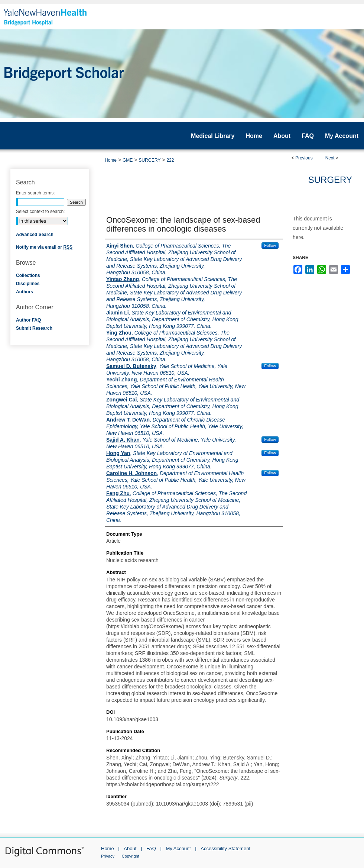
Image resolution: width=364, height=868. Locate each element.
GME (128, 160)
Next (330, 158)
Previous (304, 158)
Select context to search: (40, 212)
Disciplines (28, 284)
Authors (25, 292)
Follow (270, 245)
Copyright (131, 856)
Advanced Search (35, 235)
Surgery (330, 180)
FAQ (151, 848)
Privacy (108, 856)
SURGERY (149, 160)
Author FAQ (28, 320)
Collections (28, 275)
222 (170, 160)
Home (111, 160)
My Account (178, 848)
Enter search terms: (35, 193)
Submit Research (34, 328)
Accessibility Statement (225, 848)
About (130, 848)
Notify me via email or (44, 247)
